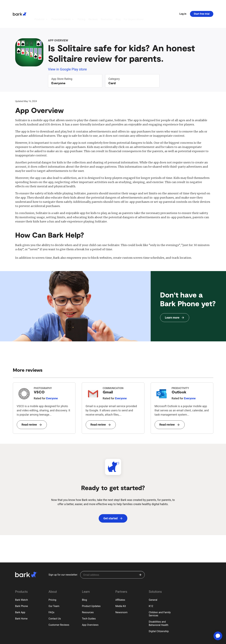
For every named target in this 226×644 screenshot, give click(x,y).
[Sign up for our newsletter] (112, 558)
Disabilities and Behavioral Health (159, 606)
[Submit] (140, 558)
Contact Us (55, 601)
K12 (151, 589)
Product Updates (91, 589)
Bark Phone (22, 589)
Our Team (54, 589)
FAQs (51, 595)
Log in (183, 5)
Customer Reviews (59, 608)
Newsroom (121, 595)
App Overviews (90, 608)
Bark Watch (22, 583)
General (153, 583)
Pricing (52, 583)
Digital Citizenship (159, 614)
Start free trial (202, 5)
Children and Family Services (160, 597)
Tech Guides (89, 601)
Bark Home (21, 601)
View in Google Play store (68, 52)
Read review (32, 407)
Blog (84, 583)
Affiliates (120, 583)
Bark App (20, 595)
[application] (218, 636)
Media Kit (121, 589)
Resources (88, 595)
